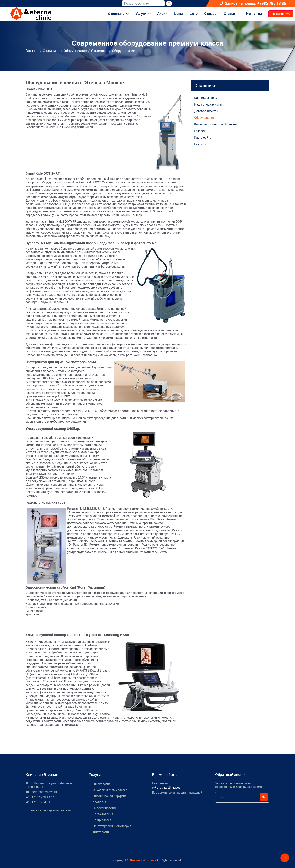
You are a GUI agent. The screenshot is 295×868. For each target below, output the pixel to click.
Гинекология (102, 784)
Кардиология (102, 820)
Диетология (101, 832)
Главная (32, 51)
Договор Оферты (206, 111)
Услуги (141, 14)
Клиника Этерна (206, 98)
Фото (193, 14)
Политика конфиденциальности (48, 810)
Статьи (229, 14)
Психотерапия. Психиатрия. (112, 826)
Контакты (254, 14)
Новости (200, 144)
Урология (99, 802)
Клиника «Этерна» (143, 860)
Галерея (200, 131)
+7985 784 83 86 (40, 802)
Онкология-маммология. (110, 790)
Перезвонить (281, 14)
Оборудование (75, 51)
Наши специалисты (208, 105)
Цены (178, 14)
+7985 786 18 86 (272, 3)
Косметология (103, 814)
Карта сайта (203, 138)
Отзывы (211, 14)
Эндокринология (105, 808)
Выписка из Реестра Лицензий (216, 124)
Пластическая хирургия (110, 796)
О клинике (116, 14)
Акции (162, 14)
